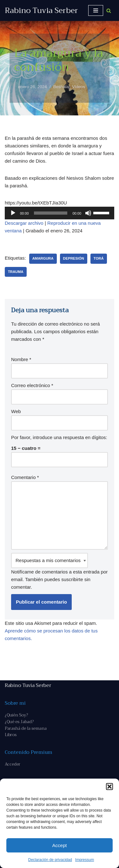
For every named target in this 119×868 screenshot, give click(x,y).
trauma (16, 272)
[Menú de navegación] (96, 10)
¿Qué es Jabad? (19, 722)
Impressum (85, 860)
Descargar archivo (24, 223)
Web (16, 411)
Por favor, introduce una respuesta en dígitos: (59, 437)
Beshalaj (62, 87)
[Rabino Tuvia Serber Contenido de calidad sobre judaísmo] (41, 10)
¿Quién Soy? (16, 715)
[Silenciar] (88, 213)
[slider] (51, 213)
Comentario (25, 477)
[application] (60, 213)
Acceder (13, 764)
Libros (11, 735)
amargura (43, 258)
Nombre (21, 359)
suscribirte (72, 579)
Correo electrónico (32, 385)
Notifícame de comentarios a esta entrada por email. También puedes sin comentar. (59, 571)
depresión (74, 258)
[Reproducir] (13, 213)
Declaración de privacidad (50, 860)
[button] (109, 787)
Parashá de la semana (26, 728)
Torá (99, 258)
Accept (60, 845)
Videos (79, 87)
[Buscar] (109, 11)
